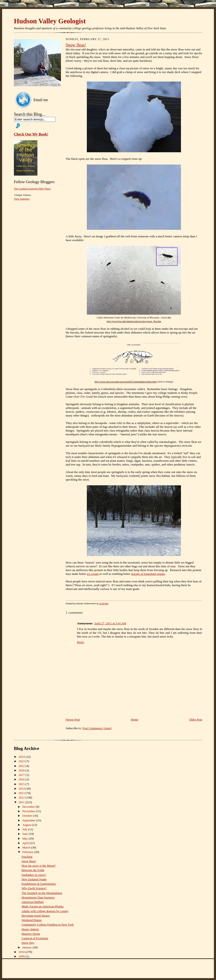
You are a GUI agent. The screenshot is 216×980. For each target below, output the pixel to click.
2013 (22, 793)
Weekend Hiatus (31, 920)
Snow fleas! (76, 45)
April (26, 843)
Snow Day (28, 943)
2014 (22, 789)
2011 (22, 802)
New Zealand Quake (34, 879)
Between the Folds (33, 870)
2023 (22, 761)
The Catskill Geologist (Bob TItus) (32, 189)
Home (135, 719)
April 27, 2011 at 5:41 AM (110, 623)
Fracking (27, 857)
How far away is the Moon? (38, 866)
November (29, 811)
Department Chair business (38, 897)
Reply (81, 642)
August (27, 825)
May (26, 838)
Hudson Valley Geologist (50, 21)
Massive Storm (31, 934)
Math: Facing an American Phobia (42, 906)
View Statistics (22, 199)
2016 (22, 779)
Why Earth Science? (34, 888)
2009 (22, 956)
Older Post (196, 719)
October (28, 816)
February (28, 852)
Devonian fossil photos (36, 916)
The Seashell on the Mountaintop (42, 893)
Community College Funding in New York (48, 924)
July (25, 829)
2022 (22, 766)
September (29, 820)
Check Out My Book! (31, 134)
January (28, 947)
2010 (22, 952)
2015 (22, 784)
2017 (22, 775)
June (26, 834)
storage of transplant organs (148, 574)
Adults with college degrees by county (45, 911)
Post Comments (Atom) (97, 728)
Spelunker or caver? (34, 875)
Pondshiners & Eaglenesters (39, 884)
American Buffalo (32, 902)
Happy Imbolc (30, 929)
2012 (22, 797)
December (29, 807)
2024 (22, 757)
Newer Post (73, 719)
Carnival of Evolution (35, 938)
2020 (22, 770)
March (27, 847)
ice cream (93, 574)
